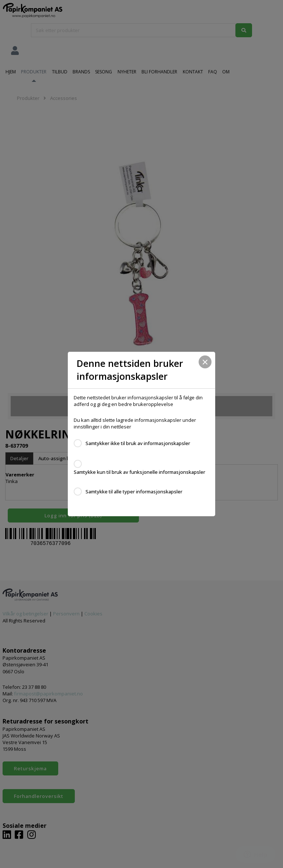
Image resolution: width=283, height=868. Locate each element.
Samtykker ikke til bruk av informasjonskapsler (138, 443)
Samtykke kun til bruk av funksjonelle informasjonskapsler (139, 472)
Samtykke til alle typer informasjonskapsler (134, 492)
